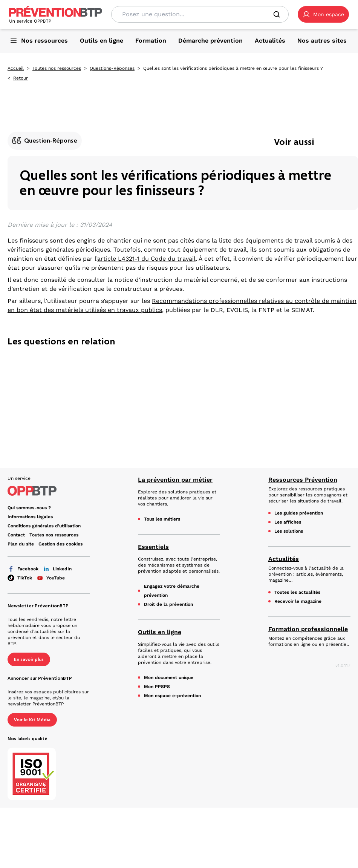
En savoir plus (29, 659)
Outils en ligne (160, 632)
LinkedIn (57, 569)
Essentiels (153, 547)
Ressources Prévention (303, 480)
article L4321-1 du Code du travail (146, 259)
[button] (323, 14)
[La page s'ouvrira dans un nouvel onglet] (323, 14)
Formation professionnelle (308, 629)
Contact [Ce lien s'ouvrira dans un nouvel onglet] (16, 535)
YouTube (51, 578)
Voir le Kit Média (32, 720)
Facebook (23, 569)
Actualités (284, 559)
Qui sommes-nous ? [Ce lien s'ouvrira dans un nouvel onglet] (29, 508)
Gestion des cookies (60, 544)
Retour (21, 78)
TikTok (20, 578)
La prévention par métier (175, 480)
